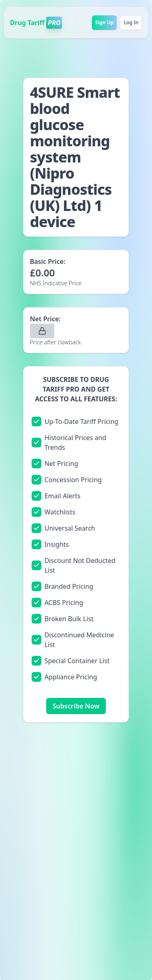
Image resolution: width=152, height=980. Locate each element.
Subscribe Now (76, 706)
